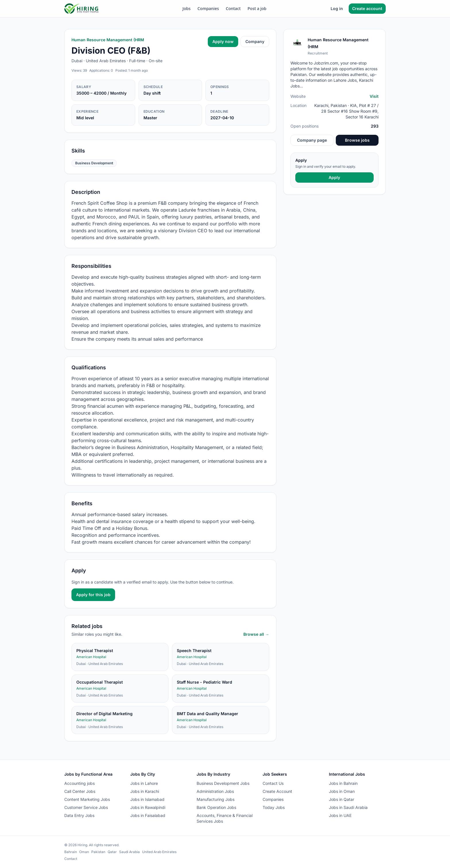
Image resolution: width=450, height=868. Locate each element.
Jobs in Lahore (144, 783)
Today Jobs (274, 807)
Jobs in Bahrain (343, 783)
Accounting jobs (79, 783)
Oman (84, 852)
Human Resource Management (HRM (108, 40)
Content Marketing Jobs (87, 799)
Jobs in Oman (342, 791)
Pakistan (98, 852)
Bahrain (71, 852)
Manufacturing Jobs (216, 799)
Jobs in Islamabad (147, 799)
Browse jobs (357, 140)
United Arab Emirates (159, 852)
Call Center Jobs (80, 791)
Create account (367, 8)
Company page (312, 140)
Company (255, 41)
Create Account (277, 791)
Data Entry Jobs (79, 815)
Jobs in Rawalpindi (148, 807)
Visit (374, 96)
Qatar (112, 852)
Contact (233, 8)
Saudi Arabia (129, 852)
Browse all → (256, 634)
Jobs (187, 8)
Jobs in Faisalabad (148, 815)
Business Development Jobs (223, 783)
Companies (208, 8)
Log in (337, 8)
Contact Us (273, 783)
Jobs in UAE (340, 815)
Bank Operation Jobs (216, 807)
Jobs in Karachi (145, 791)
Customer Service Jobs (86, 807)
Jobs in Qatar (342, 799)
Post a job (257, 8)
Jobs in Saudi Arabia (348, 807)
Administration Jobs (215, 791)
